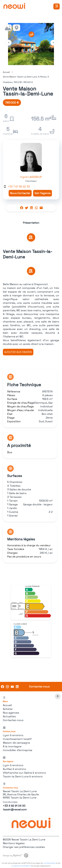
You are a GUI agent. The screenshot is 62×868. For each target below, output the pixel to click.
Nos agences (11, 713)
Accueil (6, 72)
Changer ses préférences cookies (24, 847)
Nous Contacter (20, 193)
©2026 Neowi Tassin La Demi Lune (24, 839)
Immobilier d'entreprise (18, 750)
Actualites (9, 716)
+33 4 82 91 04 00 (14, 806)
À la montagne (12, 746)
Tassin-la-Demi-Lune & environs (23, 776)
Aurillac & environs (14, 769)
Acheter (8, 709)
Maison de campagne (16, 743)
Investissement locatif (17, 739)
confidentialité (49, 863)
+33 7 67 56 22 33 (19, 187)
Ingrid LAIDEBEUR (31, 177)
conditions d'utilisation (21, 866)
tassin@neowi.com (15, 809)
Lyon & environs (13, 735)
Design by (13, 855)
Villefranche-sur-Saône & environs (24, 773)
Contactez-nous (13, 720)
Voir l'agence (43, 193)
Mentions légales (14, 843)
